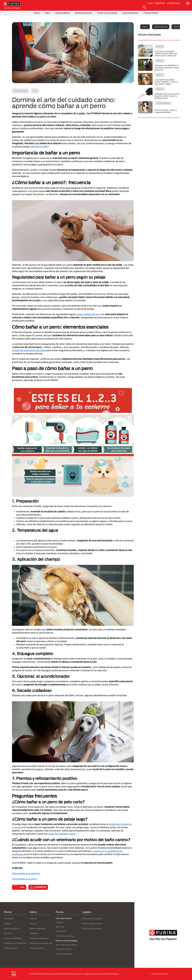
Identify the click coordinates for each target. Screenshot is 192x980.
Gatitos (33, 919)
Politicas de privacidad (160, 974)
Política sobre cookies (92, 924)
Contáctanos (173, 3)
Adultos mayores (161, 27)
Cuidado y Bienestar (13, 938)
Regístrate (160, 3)
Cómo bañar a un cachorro (26, 873)
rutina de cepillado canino (62, 834)
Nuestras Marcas (63, 13)
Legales (87, 912)
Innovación (61, 931)
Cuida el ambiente (130, 13)
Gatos (47, 13)
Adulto (145, 27)
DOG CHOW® (42, 147)
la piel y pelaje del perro (88, 314)
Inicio (150, 3)
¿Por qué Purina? (151, 13)
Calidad (59, 922)
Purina (60, 912)
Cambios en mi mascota (15, 943)
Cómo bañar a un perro (24, 879)
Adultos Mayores (38, 928)
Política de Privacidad (92, 919)
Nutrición (8, 933)
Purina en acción (63, 949)
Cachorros (9, 919)
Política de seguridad (92, 928)
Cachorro (177, 27)
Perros (37, 13)
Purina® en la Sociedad (107, 13)
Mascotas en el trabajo (66, 945)
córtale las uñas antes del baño (29, 350)
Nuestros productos (84, 13)
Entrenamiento (11, 948)
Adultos (7, 924)
